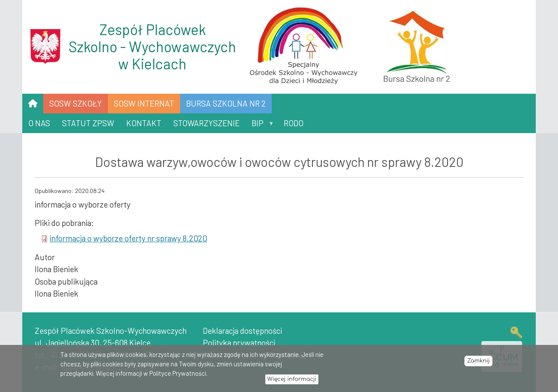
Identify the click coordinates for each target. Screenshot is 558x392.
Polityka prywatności (239, 343)
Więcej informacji (292, 382)
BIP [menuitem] (260, 126)
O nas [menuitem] (39, 123)
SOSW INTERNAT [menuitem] (144, 103)
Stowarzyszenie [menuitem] (206, 123)
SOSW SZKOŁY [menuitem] (76, 103)
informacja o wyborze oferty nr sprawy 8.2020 (128, 238)
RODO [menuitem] (294, 123)
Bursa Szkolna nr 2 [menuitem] (226, 103)
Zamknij (478, 363)
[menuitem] (33, 104)
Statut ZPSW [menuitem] (88, 123)
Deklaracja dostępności (242, 331)
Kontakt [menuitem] (144, 123)
